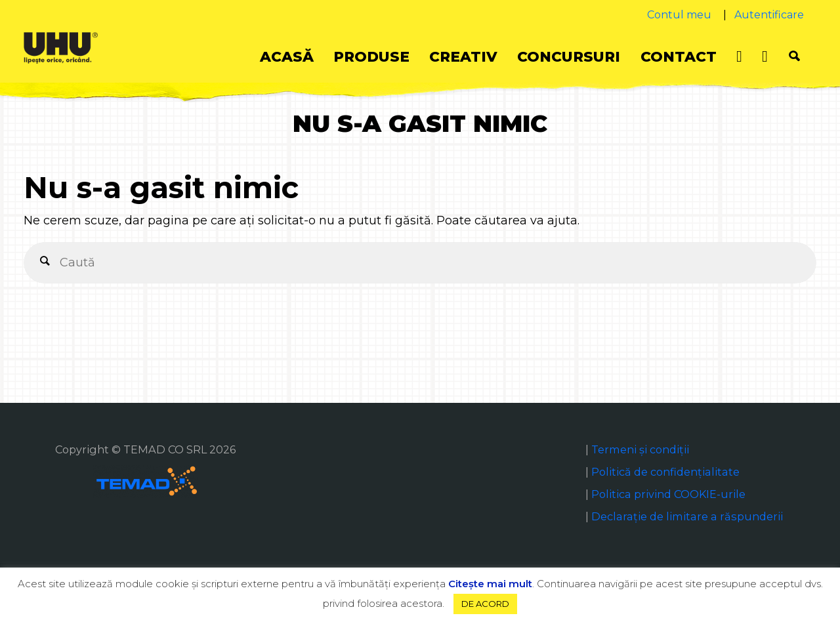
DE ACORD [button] (485, 604)
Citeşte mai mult (490, 584)
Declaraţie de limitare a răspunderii (687, 516)
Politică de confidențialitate (665, 472)
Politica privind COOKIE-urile (668, 494)
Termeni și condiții (640, 449)
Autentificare (769, 15)
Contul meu (679, 15)
